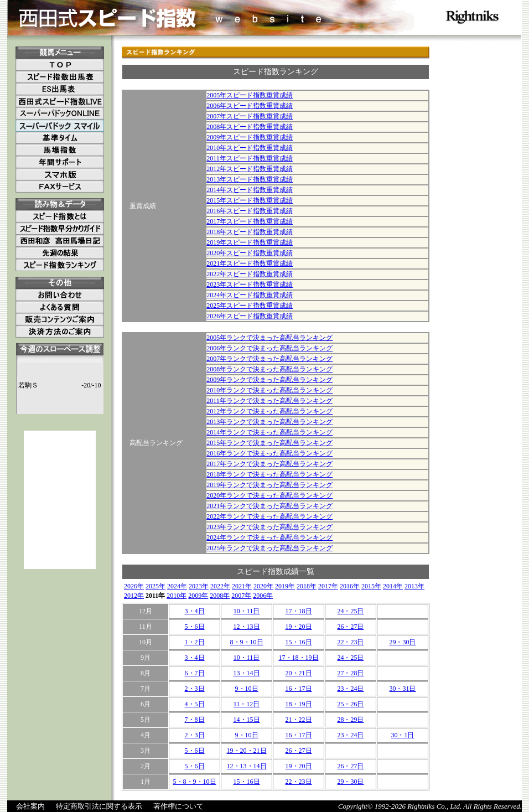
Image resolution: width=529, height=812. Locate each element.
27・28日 (350, 673)
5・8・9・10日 (195, 782)
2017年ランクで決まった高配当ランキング (269, 464)
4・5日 (195, 704)
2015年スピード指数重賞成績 (250, 200)
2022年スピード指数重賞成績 (250, 274)
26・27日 (350, 627)
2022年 (220, 586)
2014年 (393, 586)
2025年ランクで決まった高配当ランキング (269, 548)
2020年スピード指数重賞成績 (250, 253)
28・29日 (350, 720)
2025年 (155, 586)
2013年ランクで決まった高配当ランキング (269, 422)
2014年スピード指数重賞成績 (250, 190)
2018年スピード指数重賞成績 (250, 232)
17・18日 (299, 611)
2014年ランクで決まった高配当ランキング (269, 432)
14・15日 (247, 720)
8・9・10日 (247, 642)
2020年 (263, 586)
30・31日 (402, 689)
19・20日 (299, 627)
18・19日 (299, 704)
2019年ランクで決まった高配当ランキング (269, 485)
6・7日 (195, 673)
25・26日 (350, 704)
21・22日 (299, 720)
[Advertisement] (60, 500)
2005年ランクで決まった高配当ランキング (269, 338)
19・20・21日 (247, 751)
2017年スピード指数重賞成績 (250, 221)
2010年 (177, 596)
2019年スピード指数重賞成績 (250, 242)
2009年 (198, 596)
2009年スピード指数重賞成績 (250, 137)
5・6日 (195, 627)
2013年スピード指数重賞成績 (250, 179)
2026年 (134, 586)
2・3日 (195, 689)
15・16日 (299, 642)
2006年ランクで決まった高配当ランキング (269, 348)
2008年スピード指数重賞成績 (250, 127)
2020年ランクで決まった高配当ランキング (269, 495)
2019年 (285, 586)
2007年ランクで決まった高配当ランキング (269, 359)
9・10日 (247, 689)
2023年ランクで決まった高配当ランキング (269, 527)
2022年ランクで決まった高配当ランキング (269, 516)
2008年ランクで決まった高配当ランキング (269, 369)
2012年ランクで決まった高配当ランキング (269, 411)
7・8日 (195, 720)
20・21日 (299, 673)
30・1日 (402, 735)
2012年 (134, 596)
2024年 (177, 586)
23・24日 (350, 689)
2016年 (350, 586)
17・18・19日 (299, 658)
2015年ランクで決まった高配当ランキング (269, 443)
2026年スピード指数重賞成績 (250, 316)
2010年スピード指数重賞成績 (250, 148)
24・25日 (350, 611)
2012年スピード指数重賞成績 (250, 169)
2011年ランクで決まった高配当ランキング (269, 401)
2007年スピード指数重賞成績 (250, 116)
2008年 (220, 596)
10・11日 (247, 611)
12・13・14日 (247, 766)
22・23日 (350, 642)
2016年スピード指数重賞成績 (250, 211)
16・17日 (299, 689)
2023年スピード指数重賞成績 (250, 285)
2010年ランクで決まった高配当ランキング (269, 390)
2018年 (307, 586)
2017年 (328, 586)
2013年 (414, 586)
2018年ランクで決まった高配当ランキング (269, 474)
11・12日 (247, 704)
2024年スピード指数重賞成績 (250, 295)
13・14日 (247, 673)
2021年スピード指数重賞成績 (250, 263)
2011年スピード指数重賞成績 (250, 158)
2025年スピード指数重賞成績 (250, 306)
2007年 (241, 596)
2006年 (263, 596)
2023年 (199, 586)
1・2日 (195, 642)
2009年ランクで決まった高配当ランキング (269, 380)
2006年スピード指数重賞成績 (250, 106)
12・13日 (247, 627)
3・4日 (195, 611)
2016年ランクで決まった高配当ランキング (269, 453)
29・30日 (402, 642)
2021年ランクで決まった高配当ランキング (269, 506)
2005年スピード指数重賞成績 (250, 95)
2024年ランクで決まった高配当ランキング (269, 537)
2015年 (371, 586)
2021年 (242, 586)
